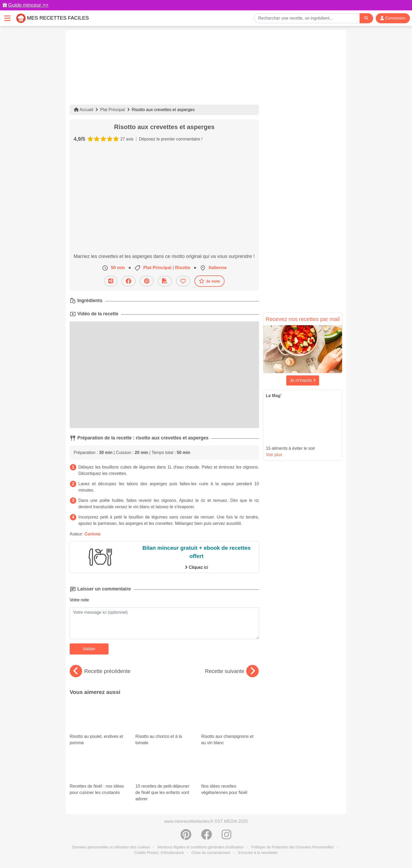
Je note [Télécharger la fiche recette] (209, 281)
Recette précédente (100, 671)
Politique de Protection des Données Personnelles (292, 847)
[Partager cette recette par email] (111, 281)
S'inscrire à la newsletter (258, 853)
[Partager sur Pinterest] (147, 281)
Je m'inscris (303, 380)
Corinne (92, 534)
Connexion (393, 18)
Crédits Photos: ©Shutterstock (159, 853)
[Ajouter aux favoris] (183, 281)
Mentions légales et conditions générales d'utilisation (201, 847)
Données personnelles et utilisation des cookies (111, 847)
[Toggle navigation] (7, 18)
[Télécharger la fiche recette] (165, 281)
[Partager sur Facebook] (129, 281)
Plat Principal (112, 110)
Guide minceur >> (28, 5)
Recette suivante (232, 671)
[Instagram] (227, 837)
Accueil (84, 110)
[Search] (366, 18)
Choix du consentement (211, 853)
